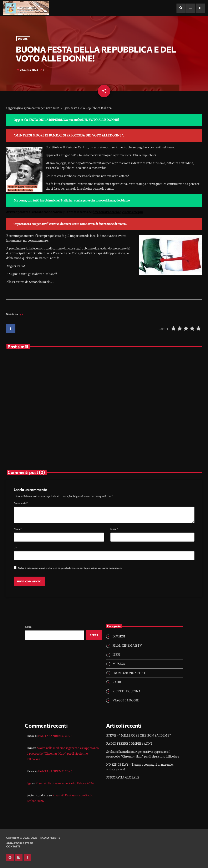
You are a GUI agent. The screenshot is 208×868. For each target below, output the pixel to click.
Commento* (21, 503)
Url (16, 548)
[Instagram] (19, 858)
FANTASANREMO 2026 (55, 736)
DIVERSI (23, 39)
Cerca (28, 627)
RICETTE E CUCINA (127, 692)
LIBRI (116, 655)
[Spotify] (10, 858)
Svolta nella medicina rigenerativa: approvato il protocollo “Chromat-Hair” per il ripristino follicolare (63, 754)
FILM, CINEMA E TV (127, 646)
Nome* (18, 529)
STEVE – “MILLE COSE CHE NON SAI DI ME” (139, 736)
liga (21, 314)
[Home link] (26, 8)
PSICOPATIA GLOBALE (123, 778)
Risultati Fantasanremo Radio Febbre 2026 (65, 784)
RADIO (118, 683)
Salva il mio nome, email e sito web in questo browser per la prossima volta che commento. (70, 568)
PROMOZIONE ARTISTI (130, 673)
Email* (114, 529)
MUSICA (119, 664)
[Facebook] (27, 858)
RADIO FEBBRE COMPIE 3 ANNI (129, 744)
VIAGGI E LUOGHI (126, 701)
